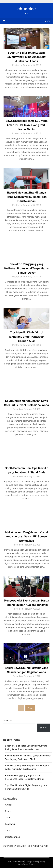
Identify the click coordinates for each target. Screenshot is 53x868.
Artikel (8, 805)
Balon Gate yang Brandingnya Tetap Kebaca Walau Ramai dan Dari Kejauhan (26, 197)
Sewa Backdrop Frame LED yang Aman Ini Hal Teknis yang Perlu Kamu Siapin (27, 125)
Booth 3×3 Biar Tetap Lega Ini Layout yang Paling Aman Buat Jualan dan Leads (27, 57)
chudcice (27, 9)
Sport (8, 830)
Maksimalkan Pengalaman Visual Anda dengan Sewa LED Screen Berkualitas (26, 536)
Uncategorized (13, 837)
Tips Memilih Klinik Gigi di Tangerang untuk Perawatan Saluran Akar (26, 337)
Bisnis (8, 811)
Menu (47, 21)
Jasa (7, 817)
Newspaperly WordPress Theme (32, 863)
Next (30, 708)
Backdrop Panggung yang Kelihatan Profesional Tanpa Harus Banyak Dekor (26, 268)
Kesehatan (10, 824)
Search (7, 720)
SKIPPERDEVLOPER (38, 846)
